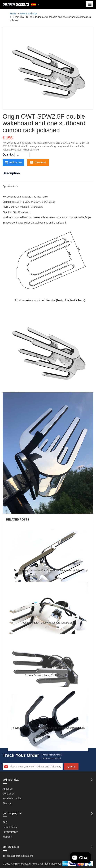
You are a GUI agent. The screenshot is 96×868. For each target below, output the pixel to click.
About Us (8, 789)
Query (71, 766)
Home (13, 14)
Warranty (7, 837)
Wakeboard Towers (29, 864)
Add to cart (14, 162)
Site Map (7, 803)
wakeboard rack (28, 14)
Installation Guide (12, 798)
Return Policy (10, 827)
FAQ (5, 822)
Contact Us (9, 794)
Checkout (38, 162)
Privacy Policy (10, 832)
